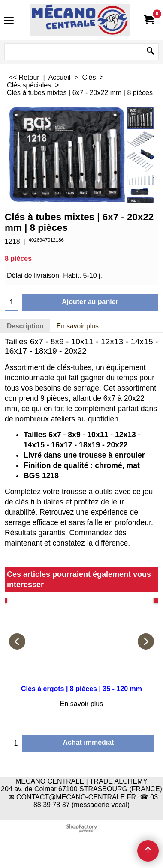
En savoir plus (78, 326)
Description (25, 326)
